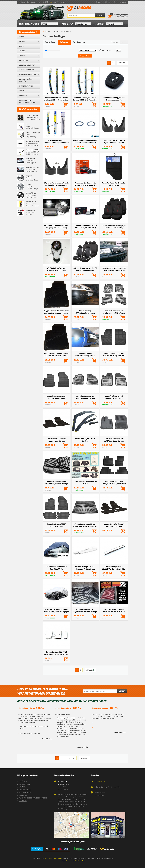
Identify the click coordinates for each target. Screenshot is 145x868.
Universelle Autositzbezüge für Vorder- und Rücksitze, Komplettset (85, 269)
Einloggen (108, 2)
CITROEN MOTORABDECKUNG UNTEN (85, 482)
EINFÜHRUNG (24, 781)
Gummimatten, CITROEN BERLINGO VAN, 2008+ (56, 397)
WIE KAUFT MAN (24, 784)
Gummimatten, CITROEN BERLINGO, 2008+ (56, 525)
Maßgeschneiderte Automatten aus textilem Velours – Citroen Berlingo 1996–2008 (56, 312)
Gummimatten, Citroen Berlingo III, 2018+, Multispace (114, 482)
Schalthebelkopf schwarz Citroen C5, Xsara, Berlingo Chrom (56, 269)
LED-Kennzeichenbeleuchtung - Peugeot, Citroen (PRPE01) (56, 227)
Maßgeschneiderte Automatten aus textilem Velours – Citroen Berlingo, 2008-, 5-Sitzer (56, 355)
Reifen (22, 91)
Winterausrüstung (27, 86)
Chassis (22, 51)
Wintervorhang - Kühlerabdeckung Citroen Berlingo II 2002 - (85, 355)
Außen (22, 41)
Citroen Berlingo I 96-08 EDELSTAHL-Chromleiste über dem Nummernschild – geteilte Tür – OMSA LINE (114, 568)
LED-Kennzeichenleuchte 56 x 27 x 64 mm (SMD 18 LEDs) (85, 227)
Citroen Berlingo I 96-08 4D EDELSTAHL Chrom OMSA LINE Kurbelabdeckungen (56, 653)
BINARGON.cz (80, 861)
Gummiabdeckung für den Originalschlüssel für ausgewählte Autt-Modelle (114, 99)
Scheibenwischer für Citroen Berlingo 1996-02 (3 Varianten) (85, 99)
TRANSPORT (23, 795)
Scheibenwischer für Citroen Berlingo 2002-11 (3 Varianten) (56, 99)
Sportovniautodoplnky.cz (53, 858)
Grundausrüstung (27, 70)
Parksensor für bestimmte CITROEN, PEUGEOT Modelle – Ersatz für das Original (85, 184)
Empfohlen (50, 42)
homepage (48, 31)
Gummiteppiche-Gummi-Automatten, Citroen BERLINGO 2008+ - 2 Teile (56, 440)
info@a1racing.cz (58, 2)
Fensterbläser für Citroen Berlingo (85, 440)
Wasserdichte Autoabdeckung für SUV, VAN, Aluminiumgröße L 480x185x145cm (56, 610)
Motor (22, 46)
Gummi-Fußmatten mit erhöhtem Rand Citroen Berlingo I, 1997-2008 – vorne (114, 397)
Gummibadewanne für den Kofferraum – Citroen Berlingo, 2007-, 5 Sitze (85, 525)
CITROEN (56, 31)
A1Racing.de (87, 9)
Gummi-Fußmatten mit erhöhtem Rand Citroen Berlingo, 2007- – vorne (85, 397)
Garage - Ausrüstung (28, 74)
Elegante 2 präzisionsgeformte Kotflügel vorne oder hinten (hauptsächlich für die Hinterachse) (56, 184)
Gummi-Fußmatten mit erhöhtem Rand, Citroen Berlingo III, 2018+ (114, 440)
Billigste (64, 42)
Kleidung (23, 95)
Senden (122, 691)
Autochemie (24, 60)
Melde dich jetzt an (120, 2)
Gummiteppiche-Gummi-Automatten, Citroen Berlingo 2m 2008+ (56, 482)
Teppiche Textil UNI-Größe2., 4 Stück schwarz (114, 184)
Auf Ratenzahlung (25, 792)
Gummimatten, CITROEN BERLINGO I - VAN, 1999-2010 (114, 355)
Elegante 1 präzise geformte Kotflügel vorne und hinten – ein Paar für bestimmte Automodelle (114, 141)
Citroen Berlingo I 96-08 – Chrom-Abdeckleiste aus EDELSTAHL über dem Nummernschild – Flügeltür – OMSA (85, 568)
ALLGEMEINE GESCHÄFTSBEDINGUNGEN (33, 798)
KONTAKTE (23, 787)
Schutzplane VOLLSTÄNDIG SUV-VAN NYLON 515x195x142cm (56, 568)
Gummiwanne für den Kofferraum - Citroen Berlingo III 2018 (85, 610)
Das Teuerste (79, 42)
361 (74, 758)
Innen (22, 37)
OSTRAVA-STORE (25, 790)
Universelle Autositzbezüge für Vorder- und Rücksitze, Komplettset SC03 (114, 227)
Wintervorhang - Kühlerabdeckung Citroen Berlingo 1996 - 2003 (85, 312)
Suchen (100, 15)
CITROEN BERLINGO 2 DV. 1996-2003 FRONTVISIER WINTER (114, 269)
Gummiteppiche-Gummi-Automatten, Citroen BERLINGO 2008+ (114, 525)
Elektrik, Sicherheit (27, 65)
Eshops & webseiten (68, 861)
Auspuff (23, 56)
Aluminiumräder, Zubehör (26, 80)
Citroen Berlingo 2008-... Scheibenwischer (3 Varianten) (56, 141)
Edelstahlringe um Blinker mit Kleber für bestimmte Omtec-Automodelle (85, 141)
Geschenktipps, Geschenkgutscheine (28, 101)
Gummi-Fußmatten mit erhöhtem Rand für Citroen (114, 312)
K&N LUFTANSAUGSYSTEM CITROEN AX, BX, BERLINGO (114, 610)
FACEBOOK (23, 801)
